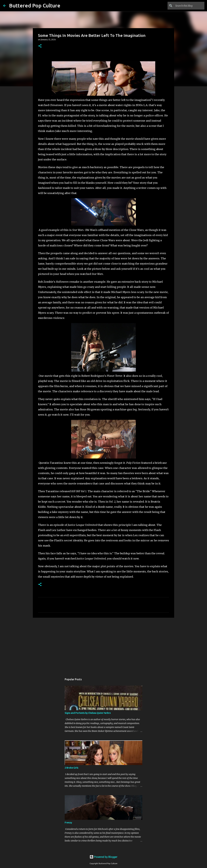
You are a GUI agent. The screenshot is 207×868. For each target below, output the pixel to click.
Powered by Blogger (103, 857)
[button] (40, 46)
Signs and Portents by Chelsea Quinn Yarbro (88, 713)
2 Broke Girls (71, 768)
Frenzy (68, 823)
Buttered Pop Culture (35, 5)
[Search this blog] (187, 6)
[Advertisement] (103, 645)
